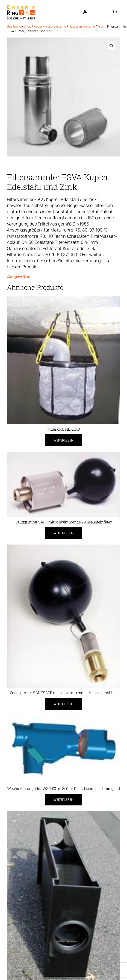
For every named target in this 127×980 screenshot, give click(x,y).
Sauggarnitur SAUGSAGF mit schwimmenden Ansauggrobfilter (64, 693)
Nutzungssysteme (82, 26)
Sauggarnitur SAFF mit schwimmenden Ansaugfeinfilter (64, 522)
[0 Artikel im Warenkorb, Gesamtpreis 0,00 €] (115, 12)
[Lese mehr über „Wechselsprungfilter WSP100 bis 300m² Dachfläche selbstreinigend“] (63, 800)
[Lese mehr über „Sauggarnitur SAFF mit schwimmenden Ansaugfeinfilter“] (63, 533)
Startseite (14, 26)
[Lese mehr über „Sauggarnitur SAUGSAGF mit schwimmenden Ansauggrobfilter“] (63, 704)
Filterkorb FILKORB (64, 429)
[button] (112, 46)
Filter (101, 26)
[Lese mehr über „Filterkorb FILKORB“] (63, 440)
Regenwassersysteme (50, 26)
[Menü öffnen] (56, 12)
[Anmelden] (85, 12)
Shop (27, 26)
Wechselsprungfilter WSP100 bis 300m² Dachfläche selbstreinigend (64, 789)
